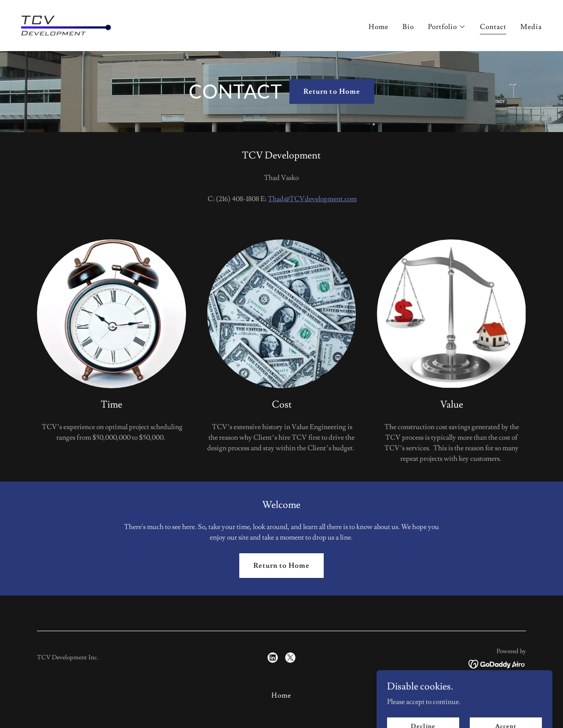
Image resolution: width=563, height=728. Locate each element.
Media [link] (531, 27)
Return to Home (332, 92)
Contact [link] (493, 27)
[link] (66, 24)
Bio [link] (408, 27)
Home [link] (378, 27)
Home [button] (281, 695)
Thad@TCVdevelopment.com (312, 199)
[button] (447, 27)
